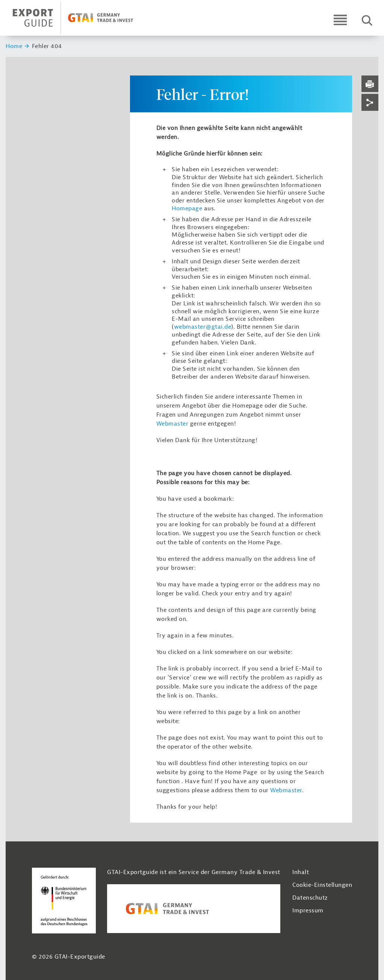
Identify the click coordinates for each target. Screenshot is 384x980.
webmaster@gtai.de (203, 327)
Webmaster (172, 424)
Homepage (187, 208)
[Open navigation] (340, 20)
